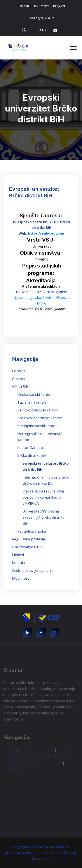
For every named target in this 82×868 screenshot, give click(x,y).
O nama (18, 379)
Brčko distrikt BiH (32, 455)
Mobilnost (20, 578)
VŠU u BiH (20, 387)
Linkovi (18, 555)
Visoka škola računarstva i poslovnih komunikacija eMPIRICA (44, 497)
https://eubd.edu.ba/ (46, 233)
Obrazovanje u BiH (27, 547)
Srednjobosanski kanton (37, 426)
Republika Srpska (32, 531)
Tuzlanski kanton (32, 402)
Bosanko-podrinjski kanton (40, 418)
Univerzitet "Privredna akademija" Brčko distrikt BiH (43, 517)
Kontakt (19, 563)
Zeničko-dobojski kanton (38, 410)
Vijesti (24, 6)
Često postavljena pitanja (33, 570)
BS (42, 30)
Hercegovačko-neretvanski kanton (39, 437)
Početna (19, 371)
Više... (8, 726)
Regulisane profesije (29, 539)
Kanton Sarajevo (31, 448)
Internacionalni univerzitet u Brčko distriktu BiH (46, 480)
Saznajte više (41, 18)
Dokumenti (41, 6)
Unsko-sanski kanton (35, 394)
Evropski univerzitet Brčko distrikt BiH (46, 466)
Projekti (59, 6)
